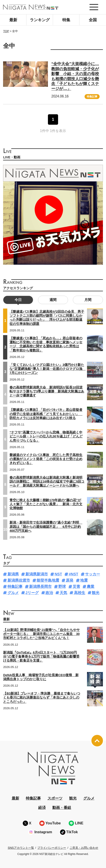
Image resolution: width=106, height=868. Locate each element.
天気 (63, 593)
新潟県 (13, 574)
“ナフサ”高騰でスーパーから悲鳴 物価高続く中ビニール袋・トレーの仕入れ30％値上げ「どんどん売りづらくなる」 (46, 436)
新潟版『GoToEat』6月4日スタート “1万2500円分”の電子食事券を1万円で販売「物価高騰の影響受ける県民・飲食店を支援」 (41, 656)
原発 (70, 580)
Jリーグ (32, 593)
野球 (62, 587)
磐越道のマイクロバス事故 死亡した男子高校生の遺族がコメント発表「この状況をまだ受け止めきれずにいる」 (46, 459)
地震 (84, 580)
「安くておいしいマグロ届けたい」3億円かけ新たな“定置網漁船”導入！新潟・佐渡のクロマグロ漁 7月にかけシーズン (48, 369)
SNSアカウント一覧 (21, 848)
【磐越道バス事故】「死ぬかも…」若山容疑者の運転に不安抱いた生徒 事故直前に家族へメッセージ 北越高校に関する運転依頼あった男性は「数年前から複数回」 (46, 344)
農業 (91, 587)
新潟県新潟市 (37, 574)
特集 (66, 20)
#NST (73, 574)
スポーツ (55, 798)
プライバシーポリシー (52, 848)
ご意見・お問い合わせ (84, 848)
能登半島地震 (48, 580)
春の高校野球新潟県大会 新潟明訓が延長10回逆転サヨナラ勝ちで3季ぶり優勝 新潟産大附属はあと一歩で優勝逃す (47, 391)
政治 (49, 593)
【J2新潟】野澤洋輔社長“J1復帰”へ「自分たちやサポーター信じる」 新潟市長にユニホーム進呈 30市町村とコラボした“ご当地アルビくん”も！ (41, 634)
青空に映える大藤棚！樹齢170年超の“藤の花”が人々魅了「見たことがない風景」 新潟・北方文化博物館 (46, 504)
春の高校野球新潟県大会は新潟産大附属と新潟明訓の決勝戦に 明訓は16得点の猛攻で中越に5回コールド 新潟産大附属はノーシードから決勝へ (47, 482)
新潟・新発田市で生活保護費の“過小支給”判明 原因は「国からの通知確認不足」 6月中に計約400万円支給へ (46, 526)
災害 (76, 587)
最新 (13, 20)
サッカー (93, 574)
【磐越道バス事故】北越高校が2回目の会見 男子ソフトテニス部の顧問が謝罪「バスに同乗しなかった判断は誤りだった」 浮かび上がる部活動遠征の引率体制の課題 (47, 318)
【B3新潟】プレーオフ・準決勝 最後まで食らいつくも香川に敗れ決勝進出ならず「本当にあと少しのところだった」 (42, 697)
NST (58, 574)
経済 (42, 808)
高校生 (80, 593)
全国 (93, 20)
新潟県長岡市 (40, 587)
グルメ (13, 593)
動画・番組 (62, 808)
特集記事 (92, 97)
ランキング (40, 20)
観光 (96, 593)
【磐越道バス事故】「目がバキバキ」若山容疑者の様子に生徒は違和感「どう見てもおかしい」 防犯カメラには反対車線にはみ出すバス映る (46, 414)
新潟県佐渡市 (19, 580)
